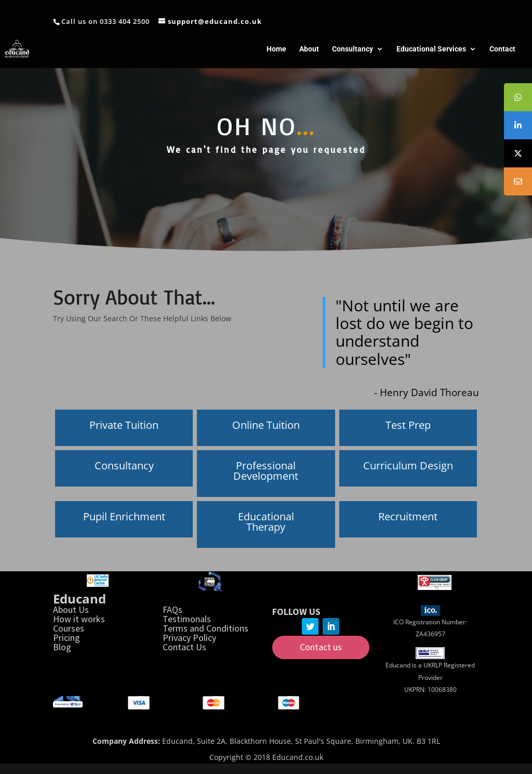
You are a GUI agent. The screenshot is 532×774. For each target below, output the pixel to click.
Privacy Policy (189, 638)
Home (276, 49)
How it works (79, 619)
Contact (502, 49)
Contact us (321, 647)
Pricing (66, 638)
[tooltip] (518, 97)
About (309, 49)
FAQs (172, 609)
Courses (69, 628)
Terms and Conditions (205, 628)
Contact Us (184, 647)
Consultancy (353, 49)
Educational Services (431, 49)
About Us (71, 609)
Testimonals (187, 619)
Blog (62, 647)
